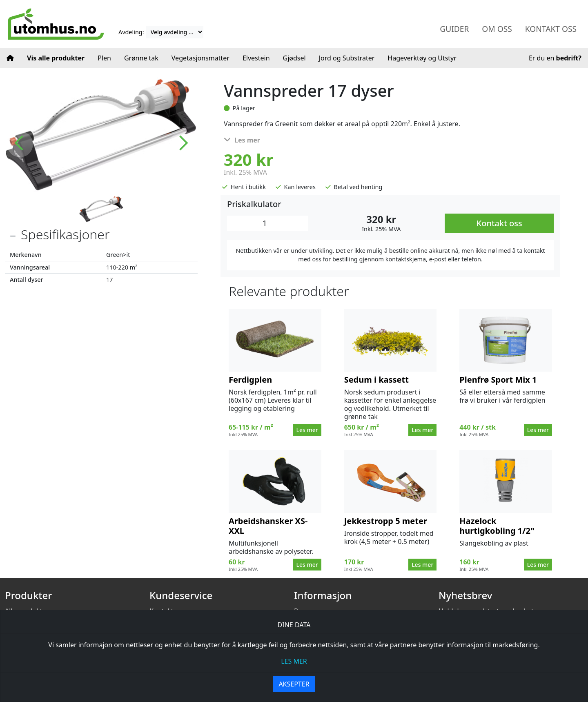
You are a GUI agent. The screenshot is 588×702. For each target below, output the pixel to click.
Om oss (497, 29)
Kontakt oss (551, 29)
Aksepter (294, 684)
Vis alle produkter (56, 58)
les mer (294, 661)
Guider (454, 29)
